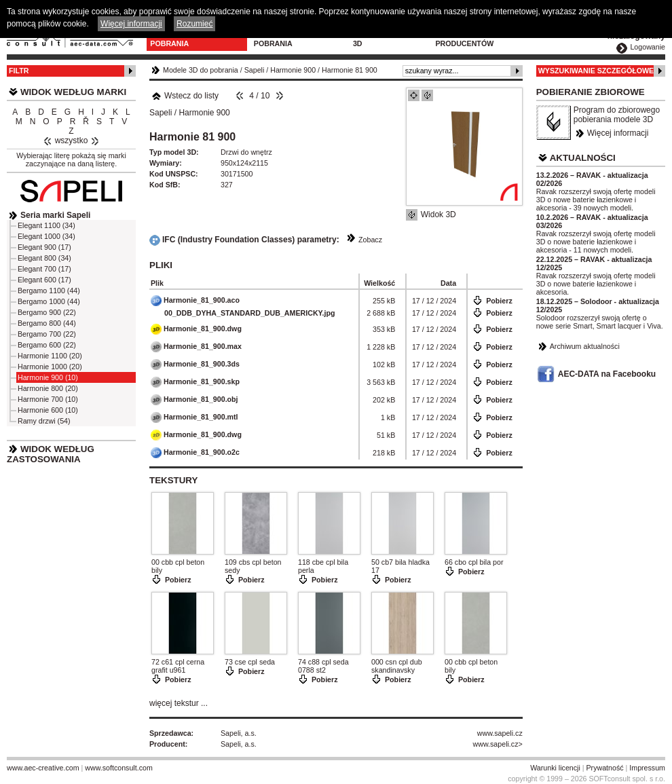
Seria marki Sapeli (55, 215)
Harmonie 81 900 (350, 70)
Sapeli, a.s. (239, 733)
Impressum (647, 768)
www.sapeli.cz (500, 733)
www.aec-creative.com (43, 768)
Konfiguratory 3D (385, 39)
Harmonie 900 (293, 70)
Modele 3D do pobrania (178, 39)
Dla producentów (464, 39)
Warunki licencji (555, 768)
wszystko (72, 141)
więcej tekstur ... (179, 703)
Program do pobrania (279, 39)
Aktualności (583, 158)
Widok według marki (73, 92)
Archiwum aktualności (585, 346)
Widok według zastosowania (51, 454)
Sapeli (255, 70)
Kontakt (536, 35)
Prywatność (605, 768)
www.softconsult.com (119, 768)
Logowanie (648, 47)
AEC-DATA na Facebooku (607, 374)
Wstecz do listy (185, 96)
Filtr (19, 71)
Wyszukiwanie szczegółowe (596, 71)
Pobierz (499, 301)
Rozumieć (194, 24)
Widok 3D (438, 214)
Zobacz (370, 240)
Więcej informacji (618, 133)
